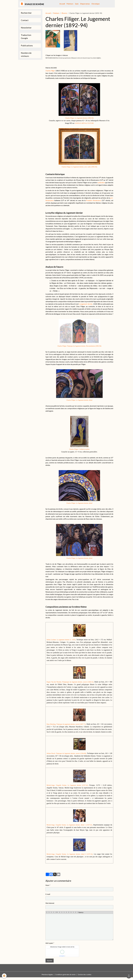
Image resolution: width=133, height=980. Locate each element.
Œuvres (64, 13)
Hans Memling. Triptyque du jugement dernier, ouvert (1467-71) (69, 724)
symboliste (107, 182)
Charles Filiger (51, 71)
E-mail (48, 897)
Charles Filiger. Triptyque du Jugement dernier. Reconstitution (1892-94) (79, 346)
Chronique (95, 4)
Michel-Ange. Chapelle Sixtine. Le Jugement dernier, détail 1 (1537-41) (71, 827)
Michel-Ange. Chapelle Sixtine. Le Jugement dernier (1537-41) (68, 788)
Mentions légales (46, 977)
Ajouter (50, 963)
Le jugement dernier (86, 304)
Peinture (70, 4)
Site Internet (50, 906)
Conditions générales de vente (65, 977)
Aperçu (81, 915)
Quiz (77, 4)
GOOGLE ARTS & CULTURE (84, 123)
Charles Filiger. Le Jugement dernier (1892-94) (79, 118)
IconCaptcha (62, 959)
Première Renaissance (94, 200)
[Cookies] (4, 976)
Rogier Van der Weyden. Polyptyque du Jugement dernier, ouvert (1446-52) (72, 682)
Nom (47, 888)
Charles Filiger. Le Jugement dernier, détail (79, 400)
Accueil (62, 4)
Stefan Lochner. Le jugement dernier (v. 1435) (63, 640)
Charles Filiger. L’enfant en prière (79, 449)
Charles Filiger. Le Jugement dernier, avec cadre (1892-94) (79, 167)
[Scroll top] (129, 976)
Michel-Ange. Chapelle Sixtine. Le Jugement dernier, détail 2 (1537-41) (71, 857)
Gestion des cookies (85, 977)
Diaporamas (85, 4)
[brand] (32, 4)
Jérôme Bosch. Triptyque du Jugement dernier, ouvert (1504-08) (68, 756)
